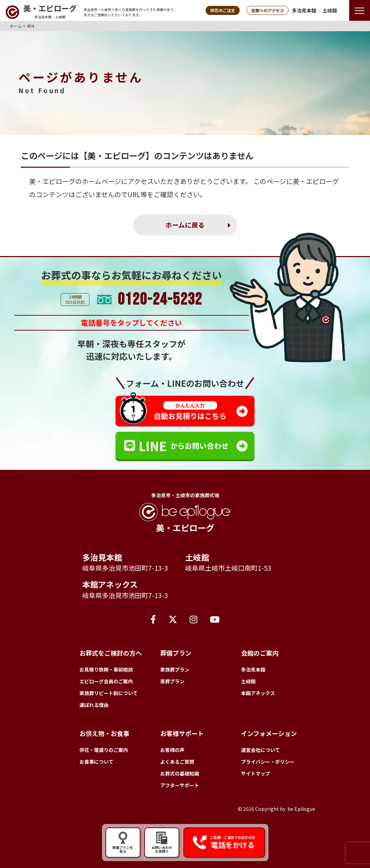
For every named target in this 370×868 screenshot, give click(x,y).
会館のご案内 (260, 653)
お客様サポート (182, 733)
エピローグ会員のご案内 (106, 681)
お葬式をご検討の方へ (111, 653)
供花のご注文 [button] (223, 10)
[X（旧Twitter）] (173, 619)
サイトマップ (256, 773)
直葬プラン (172, 681)
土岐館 (330, 10)
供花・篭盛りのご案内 (104, 750)
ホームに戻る (185, 225)
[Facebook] (153, 619)
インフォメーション (269, 733)
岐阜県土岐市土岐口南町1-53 (228, 568)
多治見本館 (304, 10)
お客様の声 (172, 750)
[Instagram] (193, 619)
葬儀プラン (176, 653)
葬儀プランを (123, 842)
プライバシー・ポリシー (268, 762)
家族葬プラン (175, 669)
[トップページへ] (41, 12)
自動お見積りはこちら (190, 411)
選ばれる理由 (94, 705)
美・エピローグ (52, 181)
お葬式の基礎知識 (180, 773)
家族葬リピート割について (109, 693)
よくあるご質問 (177, 762)
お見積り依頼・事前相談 (106, 669)
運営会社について (260, 750)
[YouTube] (215, 619)
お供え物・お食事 (104, 733)
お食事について (96, 762)
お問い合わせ (162, 842)
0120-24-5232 (160, 300)
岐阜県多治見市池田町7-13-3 (125, 568)
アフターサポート (180, 785)
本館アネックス (110, 584)
